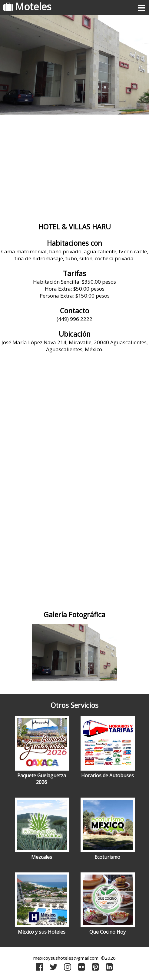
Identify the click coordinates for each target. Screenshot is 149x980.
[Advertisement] (74, 166)
